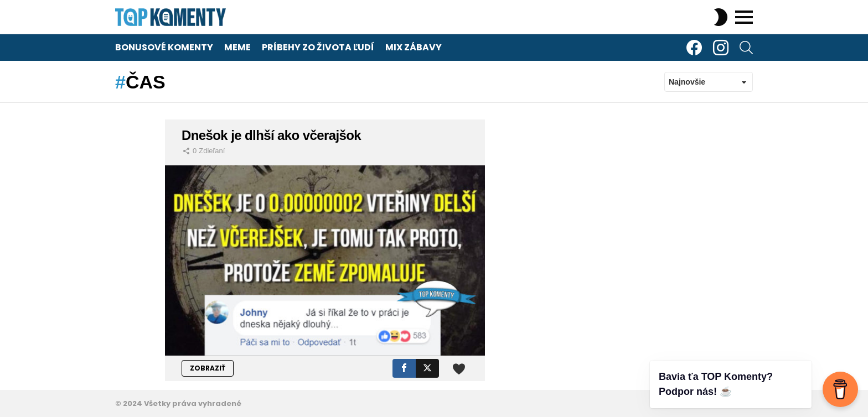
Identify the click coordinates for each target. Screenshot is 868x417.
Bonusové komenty (164, 47)
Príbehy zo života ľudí (318, 47)
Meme (237, 47)
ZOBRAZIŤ (208, 368)
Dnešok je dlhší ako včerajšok (271, 135)
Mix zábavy (414, 47)
